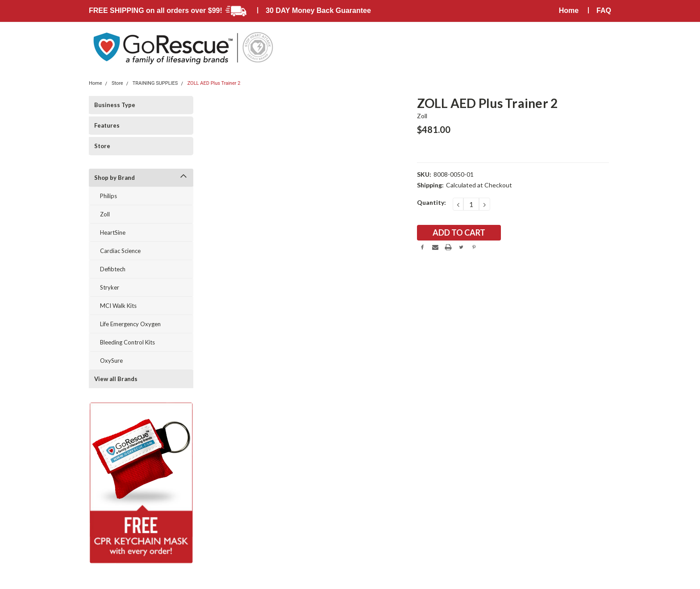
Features (107, 125)
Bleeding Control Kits (127, 342)
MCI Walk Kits (118, 306)
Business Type (115, 105)
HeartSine (113, 232)
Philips (108, 196)
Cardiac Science (120, 251)
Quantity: (431, 202)
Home (569, 10)
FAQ (604, 10)
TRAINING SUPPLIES (155, 83)
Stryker (110, 287)
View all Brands (116, 379)
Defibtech (113, 269)
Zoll (105, 214)
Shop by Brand (115, 178)
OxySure (111, 361)
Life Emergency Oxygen (130, 324)
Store (117, 83)
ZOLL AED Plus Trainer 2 (214, 83)
